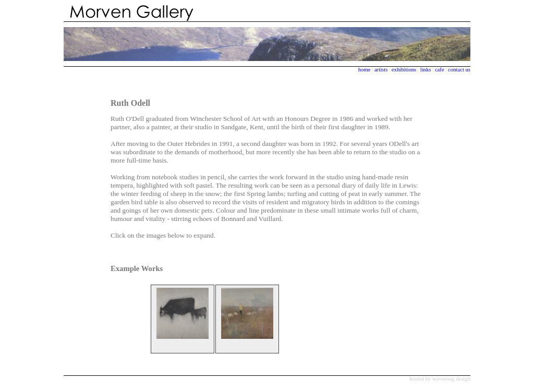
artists (381, 70)
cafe (440, 70)
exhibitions (405, 70)
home (365, 70)
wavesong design (451, 379)
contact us (459, 70)
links (426, 70)
